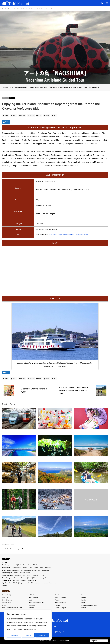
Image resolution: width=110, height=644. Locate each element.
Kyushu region (7, 583)
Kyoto (19, 575)
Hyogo (42, 575)
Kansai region (6, 575)
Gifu (27, 570)
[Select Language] (99, 641)
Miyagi (29, 565)
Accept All (42, 635)
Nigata (47, 570)
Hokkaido (5, 562)
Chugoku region (7, 578)
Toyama (16, 573)
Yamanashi (15, 570)
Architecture (32, 605)
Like (5, 122)
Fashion (84, 600)
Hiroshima (24, 578)
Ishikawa (22, 573)
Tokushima (16, 580)
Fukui (28, 573)
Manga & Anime (33, 597)
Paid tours (5, 98)
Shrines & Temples (60, 608)
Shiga (14, 575)
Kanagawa (48, 568)
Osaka (28, 575)
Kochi (34, 580)
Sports (30, 600)
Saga (21, 583)
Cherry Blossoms (7, 600)
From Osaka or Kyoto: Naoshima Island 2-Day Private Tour (69, 235)
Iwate (20, 565)
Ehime (29, 580)
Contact (65, 632)
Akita (25, 565)
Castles (84, 608)
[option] (55, 51)
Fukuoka (15, 583)
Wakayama (35, 575)
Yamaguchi (43, 578)
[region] (28, 625)
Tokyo (42, 568)
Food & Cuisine (59, 595)
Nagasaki (27, 583)
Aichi (39, 570)
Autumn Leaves (7, 603)
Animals (57, 605)
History (83, 603)
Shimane (36, 578)
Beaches (84, 597)
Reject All (28, 635)
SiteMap (59, 632)
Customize (14, 635)
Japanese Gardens (60, 603)
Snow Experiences (60, 597)
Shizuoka (33, 570)
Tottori (30, 578)
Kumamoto (45, 583)
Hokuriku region (7, 573)
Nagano (22, 570)
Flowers (57, 600)
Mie (43, 570)
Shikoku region (7, 580)
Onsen (4, 605)
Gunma (25, 568)
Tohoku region (7, 565)
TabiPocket (47, 640)
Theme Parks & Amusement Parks (12, 608)
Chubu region (6, 570)
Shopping (5, 597)
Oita (32, 583)
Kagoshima (53, 583)
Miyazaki (38, 583)
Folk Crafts (32, 595)
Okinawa (5, 586)
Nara (24, 575)
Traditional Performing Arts (36, 603)
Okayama (16, 578)
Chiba (30, 568)
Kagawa (12, 98)
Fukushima (36, 565)
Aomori (15, 565)
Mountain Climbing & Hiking (89, 605)
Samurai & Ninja (7, 595)
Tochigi (19, 568)
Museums (84, 595)
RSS (55, 626)
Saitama (36, 568)
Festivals (31, 608)
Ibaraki (14, 568)
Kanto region (6, 568)
